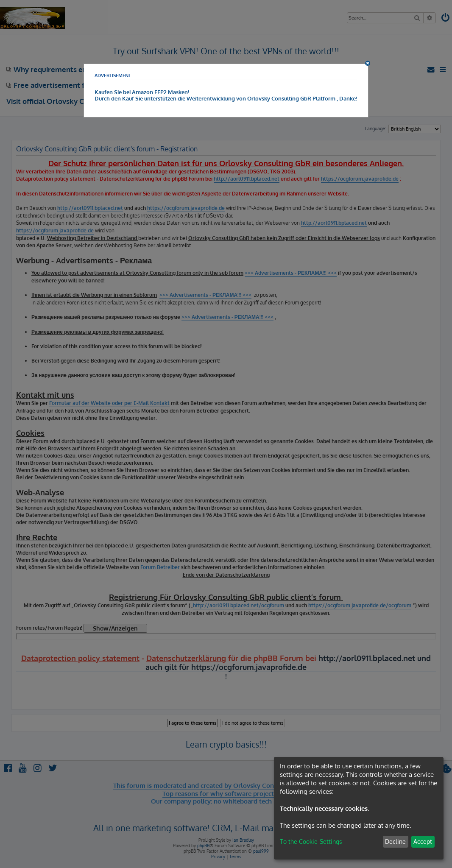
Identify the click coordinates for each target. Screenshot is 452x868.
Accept (423, 841)
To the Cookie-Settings (311, 841)
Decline (395, 841)
